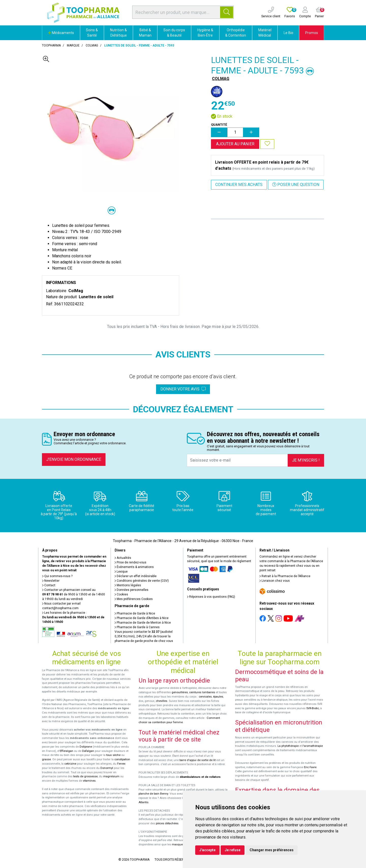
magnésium (111, 776)
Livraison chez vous (275, 581)
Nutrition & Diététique (118, 33)
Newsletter (51, 581)
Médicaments (61, 33)
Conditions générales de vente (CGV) (142, 581)
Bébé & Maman (145, 33)
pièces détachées (167, 823)
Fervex (121, 764)
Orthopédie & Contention (236, 33)
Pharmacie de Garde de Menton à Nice (143, 623)
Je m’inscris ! (306, 460)
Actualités (123, 558)
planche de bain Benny (153, 794)
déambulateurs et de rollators (200, 777)
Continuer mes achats (239, 185)
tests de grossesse (85, 776)
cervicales (205, 697)
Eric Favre (310, 767)
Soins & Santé (92, 33)
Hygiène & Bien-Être (205, 33)
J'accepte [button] (207, 850)
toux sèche (113, 755)
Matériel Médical (265, 33)
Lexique (121, 572)
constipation (122, 759)
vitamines (89, 781)
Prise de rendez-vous (131, 562)
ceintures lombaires (202, 692)
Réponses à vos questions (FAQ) (211, 597)
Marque (73, 45)
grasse (46, 759)
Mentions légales (128, 585)
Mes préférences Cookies (134, 599)
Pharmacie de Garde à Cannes (137, 627)
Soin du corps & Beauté (174, 33)
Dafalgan (88, 751)
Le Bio (288, 33)
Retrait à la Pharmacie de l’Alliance (285, 576)
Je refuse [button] (233, 850)
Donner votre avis (183, 389)
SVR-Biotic (313, 708)
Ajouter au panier (235, 144)
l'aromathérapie (313, 746)
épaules (218, 697)
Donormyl (107, 768)
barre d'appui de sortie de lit (197, 760)
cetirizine (70, 764)
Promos (312, 33)
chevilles (162, 701)
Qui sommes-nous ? (57, 576)
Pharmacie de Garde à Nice (135, 613)
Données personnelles (132, 590)
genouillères (180, 692)
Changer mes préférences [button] (272, 850)
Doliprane (86, 747)
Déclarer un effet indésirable (136, 576)
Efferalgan (66, 751)
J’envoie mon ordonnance (74, 459)
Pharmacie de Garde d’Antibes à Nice (142, 618)
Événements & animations (134, 567)
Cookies (121, 594)
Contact (49, 585)
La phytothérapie (288, 746)
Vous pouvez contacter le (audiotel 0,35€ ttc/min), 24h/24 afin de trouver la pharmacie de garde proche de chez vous (144, 636)
